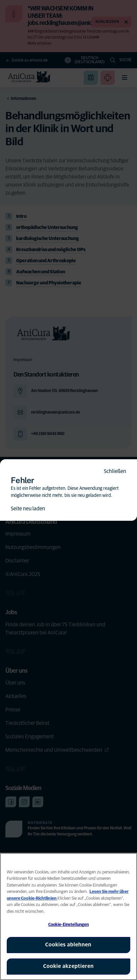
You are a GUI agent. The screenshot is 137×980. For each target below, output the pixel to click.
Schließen (115, 471)
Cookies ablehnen (68, 945)
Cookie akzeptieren (68, 966)
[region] (68, 916)
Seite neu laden (28, 509)
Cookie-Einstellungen (69, 925)
